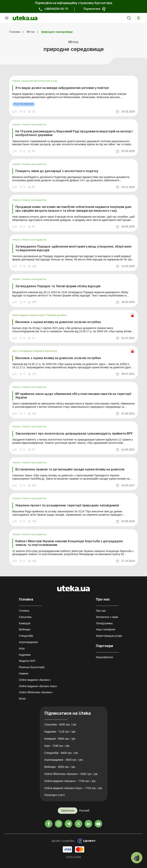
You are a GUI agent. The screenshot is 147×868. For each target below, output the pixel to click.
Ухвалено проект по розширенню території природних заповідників (67, 506)
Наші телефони (106, 629)
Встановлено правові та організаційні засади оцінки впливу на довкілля (70, 470)
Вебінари (25, 629)
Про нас (101, 611)
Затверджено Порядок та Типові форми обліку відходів (58, 286)
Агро (15, 351)
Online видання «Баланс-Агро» (29, 315)
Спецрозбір (26, 636)
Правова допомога (57, 315)
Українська (68, 811)
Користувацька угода (109, 636)
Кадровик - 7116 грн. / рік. (60, 732)
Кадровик (25, 655)
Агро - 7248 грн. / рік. (57, 746)
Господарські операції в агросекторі (38, 351)
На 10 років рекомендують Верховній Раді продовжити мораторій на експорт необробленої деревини (74, 133)
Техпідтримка (104, 623)
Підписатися (92, 9)
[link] (73, 96)
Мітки (22, 699)
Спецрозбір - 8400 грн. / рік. (62, 753)
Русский (84, 811)
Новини (17, 81)
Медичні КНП (27, 661)
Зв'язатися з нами (107, 617)
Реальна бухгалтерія (32, 667)
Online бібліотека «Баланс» (36, 692)
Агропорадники (28, 642)
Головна (24, 611)
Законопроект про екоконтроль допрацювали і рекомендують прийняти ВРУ (74, 434)
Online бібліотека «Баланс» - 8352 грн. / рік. (71, 774)
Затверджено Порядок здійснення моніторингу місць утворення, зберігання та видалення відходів (73, 249)
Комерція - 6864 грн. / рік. (60, 739)
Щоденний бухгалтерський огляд (40, 81)
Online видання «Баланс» (35, 680)
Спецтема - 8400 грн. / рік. (61, 724)
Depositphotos (105, 657)
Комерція (25, 623)
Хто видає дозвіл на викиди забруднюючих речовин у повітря (62, 88)
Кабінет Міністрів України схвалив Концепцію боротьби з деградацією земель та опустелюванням (69, 543)
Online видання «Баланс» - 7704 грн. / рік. (70, 781)
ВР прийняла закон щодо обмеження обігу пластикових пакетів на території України (73, 396)
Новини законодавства (34, 125)
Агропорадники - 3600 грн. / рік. (64, 760)
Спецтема (25, 617)
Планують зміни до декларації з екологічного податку (57, 171)
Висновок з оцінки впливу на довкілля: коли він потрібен (58, 322)
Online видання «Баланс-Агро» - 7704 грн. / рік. (74, 788)
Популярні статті (55, 795)
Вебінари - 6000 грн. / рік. (60, 767)
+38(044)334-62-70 (56, 9)
